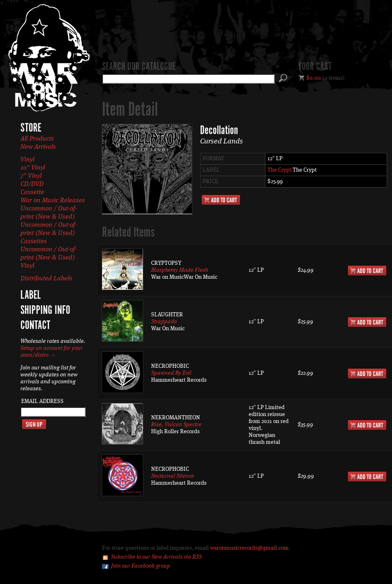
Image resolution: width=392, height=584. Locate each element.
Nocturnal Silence (173, 476)
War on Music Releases (53, 201)
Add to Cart (221, 200)
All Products (37, 139)
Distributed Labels (46, 279)
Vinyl (27, 160)
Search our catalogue (139, 67)
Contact (35, 326)
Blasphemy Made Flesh (179, 270)
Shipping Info (45, 311)
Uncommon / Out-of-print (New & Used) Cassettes (49, 233)
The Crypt (280, 170)
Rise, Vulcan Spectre (176, 425)
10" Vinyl (33, 168)
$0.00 (314, 78)
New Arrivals (38, 147)
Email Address (42, 401)
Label (31, 295)
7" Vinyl (31, 176)
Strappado (164, 322)
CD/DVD (32, 184)
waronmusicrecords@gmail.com (249, 548)
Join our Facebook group (141, 566)
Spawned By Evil (171, 373)
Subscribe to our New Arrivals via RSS (156, 557)
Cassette (32, 192)
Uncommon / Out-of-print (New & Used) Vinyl (49, 258)
